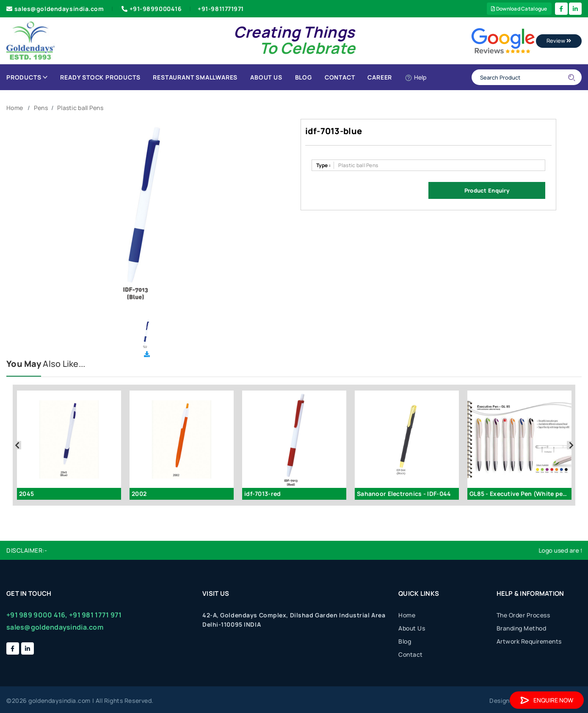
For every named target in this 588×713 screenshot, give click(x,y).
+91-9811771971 (221, 9)
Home (15, 108)
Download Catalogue (519, 9)
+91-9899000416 (151, 9)
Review (559, 41)
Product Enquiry (487, 190)
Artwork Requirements (529, 641)
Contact (340, 77)
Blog (304, 77)
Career (380, 77)
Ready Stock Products (100, 77)
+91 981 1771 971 (95, 615)
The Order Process (523, 615)
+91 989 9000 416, (37, 615)
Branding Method (522, 628)
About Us (266, 77)
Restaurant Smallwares (195, 77)
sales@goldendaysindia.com (55, 9)
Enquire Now (547, 700)
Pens (41, 108)
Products (27, 77)
